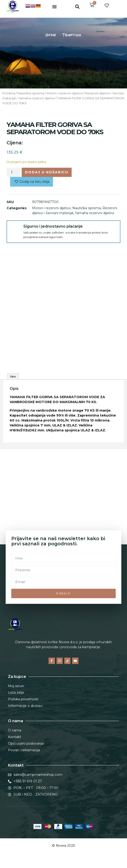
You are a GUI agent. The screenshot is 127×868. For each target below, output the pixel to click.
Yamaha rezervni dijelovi (37, 98)
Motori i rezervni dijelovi (65, 93)
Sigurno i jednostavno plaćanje (53, 226)
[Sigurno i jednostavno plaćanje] (15, 229)
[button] (54, 7)
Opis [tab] (13, 376)
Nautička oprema (31, 93)
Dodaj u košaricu (47, 172)
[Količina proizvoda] (13, 172)
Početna (9, 93)
